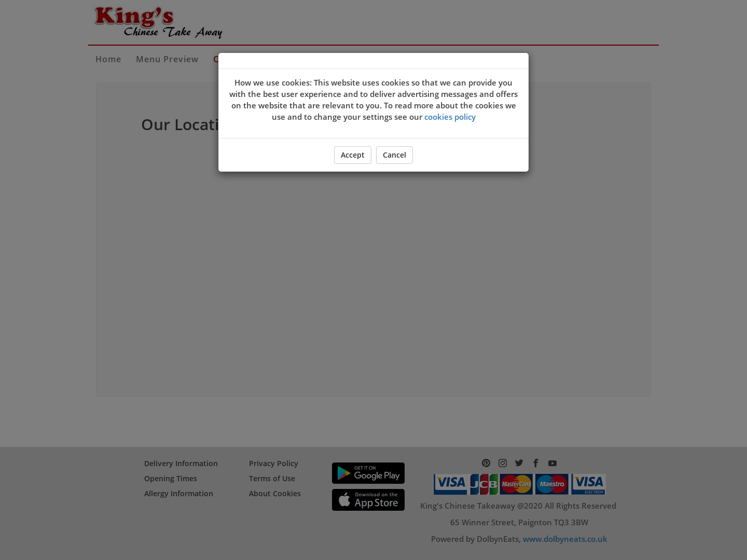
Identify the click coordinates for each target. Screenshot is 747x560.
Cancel (395, 155)
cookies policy (450, 117)
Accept (353, 155)
